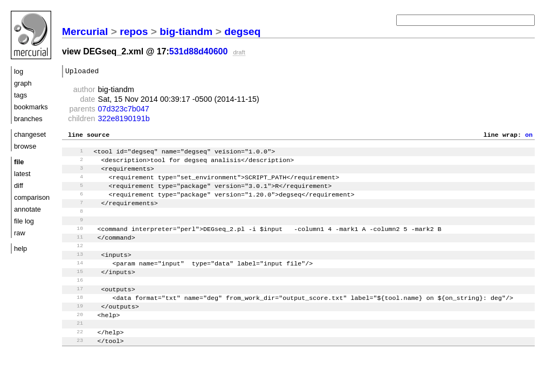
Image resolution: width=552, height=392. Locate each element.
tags (20, 95)
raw (20, 233)
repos (134, 31)
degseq (242, 31)
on (529, 137)
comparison (32, 197)
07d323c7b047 (124, 110)
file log (24, 221)
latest (22, 174)
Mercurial (85, 31)
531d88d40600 (199, 51)
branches (28, 119)
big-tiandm (186, 31)
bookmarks (31, 107)
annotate (27, 209)
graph (23, 83)
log (19, 71)
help (20, 248)
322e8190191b (124, 120)
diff (19, 185)
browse (25, 146)
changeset (30, 134)
